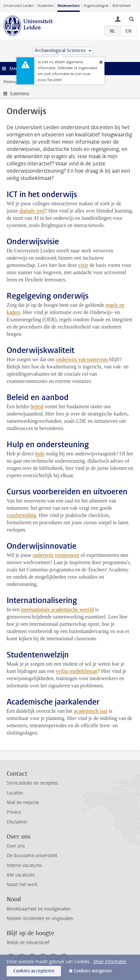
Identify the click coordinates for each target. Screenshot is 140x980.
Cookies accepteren (34, 971)
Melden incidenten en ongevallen (40, 919)
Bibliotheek (122, 6)
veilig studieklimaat (77, 671)
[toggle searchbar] (131, 19)
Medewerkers (69, 6)
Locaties (15, 793)
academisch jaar (91, 711)
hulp (40, 454)
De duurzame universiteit (32, 856)
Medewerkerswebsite (22, 82)
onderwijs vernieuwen (56, 555)
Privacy (14, 812)
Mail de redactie (23, 803)
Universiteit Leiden (18, 6)
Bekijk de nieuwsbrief (28, 943)
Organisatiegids (96, 6)
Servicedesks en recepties (32, 783)
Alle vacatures (21, 875)
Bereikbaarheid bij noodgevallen (39, 909)
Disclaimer (17, 822)
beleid (37, 406)
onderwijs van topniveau (82, 359)
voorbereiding (21, 515)
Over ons (16, 846)
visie (83, 265)
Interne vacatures (24, 865)
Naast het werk (22, 885)
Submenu (20, 94)
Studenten (45, 6)
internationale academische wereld (57, 609)
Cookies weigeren (93, 971)
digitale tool (32, 211)
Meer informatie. (110, 962)
